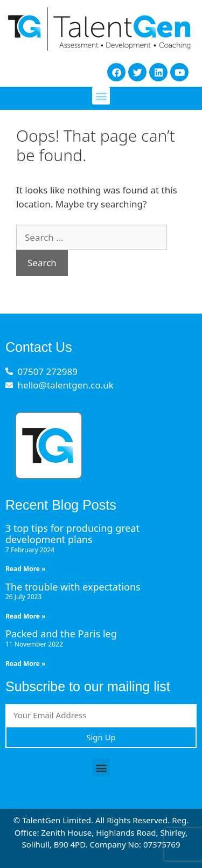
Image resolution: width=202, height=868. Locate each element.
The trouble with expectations (73, 587)
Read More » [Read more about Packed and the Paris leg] (26, 664)
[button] (101, 96)
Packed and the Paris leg (61, 634)
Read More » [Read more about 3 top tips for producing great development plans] (26, 569)
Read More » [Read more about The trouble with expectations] (26, 616)
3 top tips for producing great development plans (72, 534)
